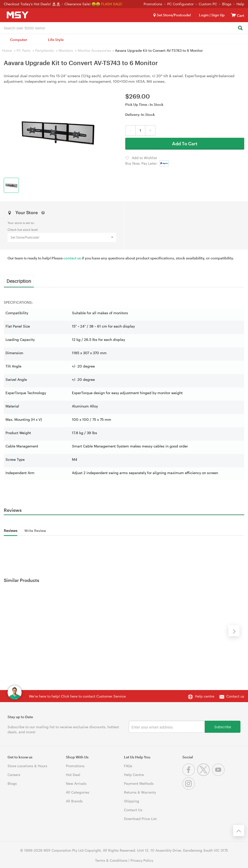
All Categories (78, 792)
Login (204, 15)
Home (7, 50)
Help (240, 4)
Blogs (227, 4)
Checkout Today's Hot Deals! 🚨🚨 (33, 4)
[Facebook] (190, 775)
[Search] (240, 28)
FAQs (128, 766)
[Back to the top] (239, 831)
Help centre (205, 696)
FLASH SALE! (112, 4)
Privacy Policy (142, 860)
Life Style (56, 40)
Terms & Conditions (111, 860)
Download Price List (140, 819)
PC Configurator (180, 4)
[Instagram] (189, 788)
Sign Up (218, 15)
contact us (72, 258)
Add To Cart (185, 144)
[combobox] (124, 28)
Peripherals (45, 50)
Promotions (153, 4)
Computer (19, 40)
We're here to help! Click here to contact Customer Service (77, 696)
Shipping (132, 801)
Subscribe (223, 727)
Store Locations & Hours (27, 766)
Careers (14, 775)
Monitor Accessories (94, 50)
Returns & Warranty (140, 792)
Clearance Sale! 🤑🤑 (82, 4)
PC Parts (24, 50)
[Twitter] (205, 775)
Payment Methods (139, 783)
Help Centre (134, 775)
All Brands (74, 801)
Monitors (66, 50)
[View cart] (233, 15)
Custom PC (208, 4)
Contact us (235, 696)
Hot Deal (73, 775)
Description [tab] (19, 281)
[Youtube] (219, 775)
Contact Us (133, 810)
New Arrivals (76, 783)
